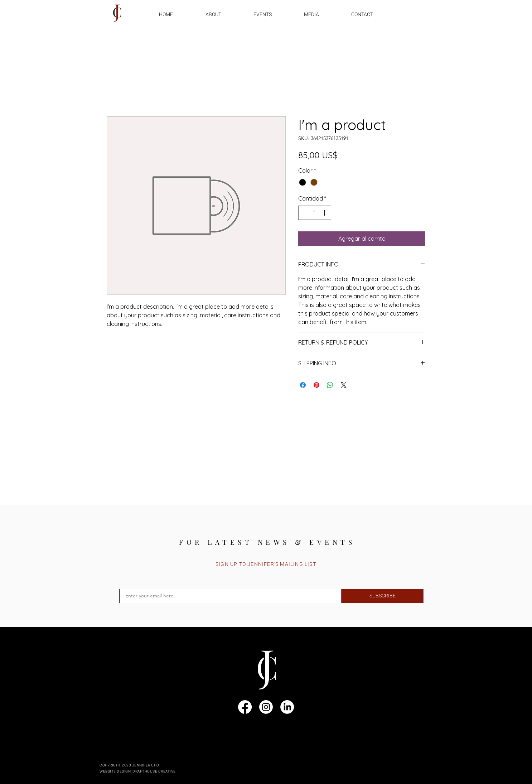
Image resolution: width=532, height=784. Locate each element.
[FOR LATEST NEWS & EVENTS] (267, 542)
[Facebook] (245, 707)
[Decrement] (304, 213)
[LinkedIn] (287, 707)
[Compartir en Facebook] (303, 385)
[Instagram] (266, 707)
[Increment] (325, 213)
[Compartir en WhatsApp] (330, 385)
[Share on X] (344, 385)
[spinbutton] (315, 213)
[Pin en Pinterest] (316, 385)
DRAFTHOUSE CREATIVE (154, 771)
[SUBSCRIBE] (382, 596)
